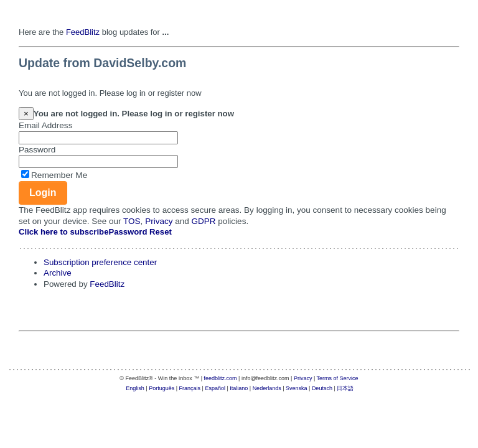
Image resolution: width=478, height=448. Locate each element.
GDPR (204, 221)
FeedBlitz (83, 32)
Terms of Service (338, 378)
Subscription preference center (100, 262)
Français (190, 388)
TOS (132, 221)
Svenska (297, 388)
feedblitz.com (221, 378)
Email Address (45, 125)
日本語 (345, 388)
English (135, 388)
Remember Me (59, 175)
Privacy (159, 221)
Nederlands (267, 388)
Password (37, 150)
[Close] (26, 114)
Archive (58, 273)
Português (162, 388)
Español (215, 388)
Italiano (239, 388)
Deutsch (322, 388)
